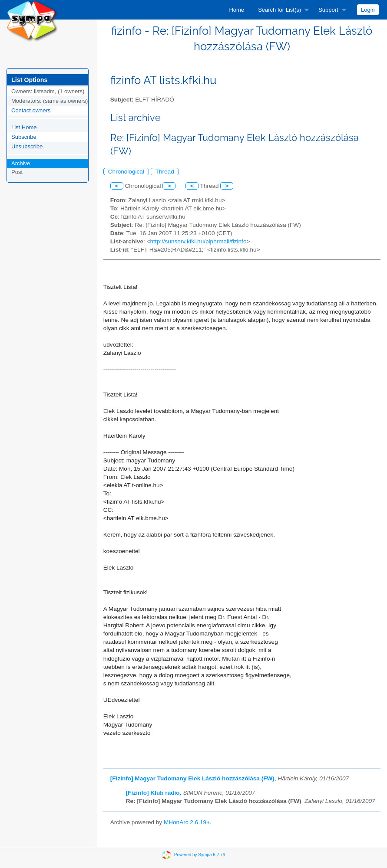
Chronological (126, 172)
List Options (29, 80)
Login (368, 10)
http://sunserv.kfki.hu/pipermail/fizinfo (198, 241)
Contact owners (31, 110)
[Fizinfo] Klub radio (153, 793)
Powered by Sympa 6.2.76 (200, 855)
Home (236, 10)
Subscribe (24, 137)
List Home (24, 127)
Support (328, 10)
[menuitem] (236, 10)
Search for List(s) (279, 10)
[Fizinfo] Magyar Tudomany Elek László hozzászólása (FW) (192, 778)
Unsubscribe (27, 146)
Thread (165, 172)
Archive (21, 163)
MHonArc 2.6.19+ (187, 822)
